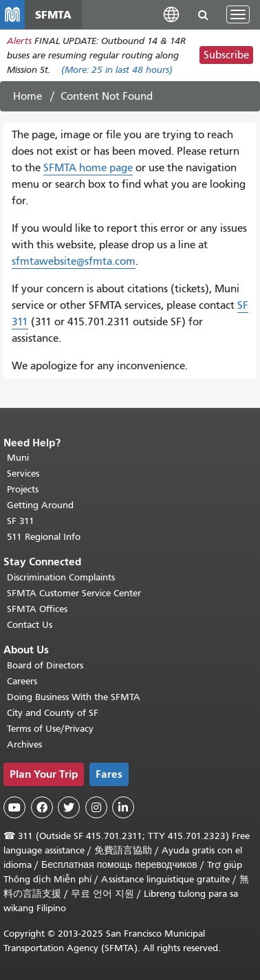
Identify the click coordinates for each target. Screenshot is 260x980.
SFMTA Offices (37, 609)
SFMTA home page (88, 168)
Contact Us (30, 625)
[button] (171, 14)
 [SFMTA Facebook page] (42, 807)
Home (28, 96)
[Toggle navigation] (238, 14)
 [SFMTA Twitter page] (69, 807)
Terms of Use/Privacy (50, 729)
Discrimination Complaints (61, 577)
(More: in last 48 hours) (117, 70)
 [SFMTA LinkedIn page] (123, 807)
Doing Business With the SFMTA (74, 697)
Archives (24, 744)
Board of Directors (45, 665)
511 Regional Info (44, 537)
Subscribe (226, 55)
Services (23, 473)
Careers (22, 681)
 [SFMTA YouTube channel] (14, 807)
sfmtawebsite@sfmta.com (74, 261)
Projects (23, 489)
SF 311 (21, 521)
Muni (18, 458)
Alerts (19, 41)
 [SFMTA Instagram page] (96, 807)
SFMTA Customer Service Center (74, 593)
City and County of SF (53, 713)
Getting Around (40, 505)
